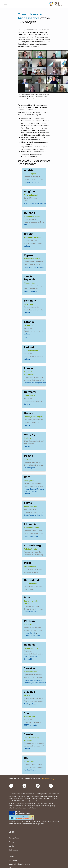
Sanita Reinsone (30, 515)
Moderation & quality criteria (19, 864)
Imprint (12, 846)
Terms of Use (14, 838)
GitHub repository (47, 779)
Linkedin (27, 246)
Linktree (27, 446)
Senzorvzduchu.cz (30, 291)
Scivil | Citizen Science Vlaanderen (36, 203)
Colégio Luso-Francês (32, 635)
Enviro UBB (28, 659)
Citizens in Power (30, 267)
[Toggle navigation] (5, 4)
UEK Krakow (28, 612)
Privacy (11, 842)
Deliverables (13, 850)
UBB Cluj (27, 657)
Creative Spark (29, 468)
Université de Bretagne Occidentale (37, 383)
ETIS (26, 338)
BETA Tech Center (31, 725)
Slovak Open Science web (33, 680)
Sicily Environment (31, 491)
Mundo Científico (30, 633)
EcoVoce (34, 657)
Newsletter (13, 860)
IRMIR (36, 612)
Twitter (27, 704)
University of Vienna (31, 182)
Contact (27, 404)
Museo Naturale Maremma (34, 489)
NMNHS (27, 225)
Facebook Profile (30, 770)
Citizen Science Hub (31, 536)
